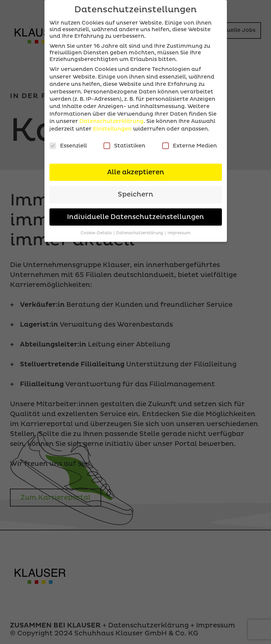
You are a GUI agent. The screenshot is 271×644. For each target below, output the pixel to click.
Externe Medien (190, 146)
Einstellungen (112, 129)
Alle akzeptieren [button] (136, 172)
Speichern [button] (135, 194)
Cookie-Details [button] (97, 233)
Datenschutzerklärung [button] (140, 233)
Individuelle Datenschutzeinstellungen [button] (135, 217)
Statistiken (124, 146)
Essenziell (68, 146)
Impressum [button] (179, 233)
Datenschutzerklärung (111, 121)
